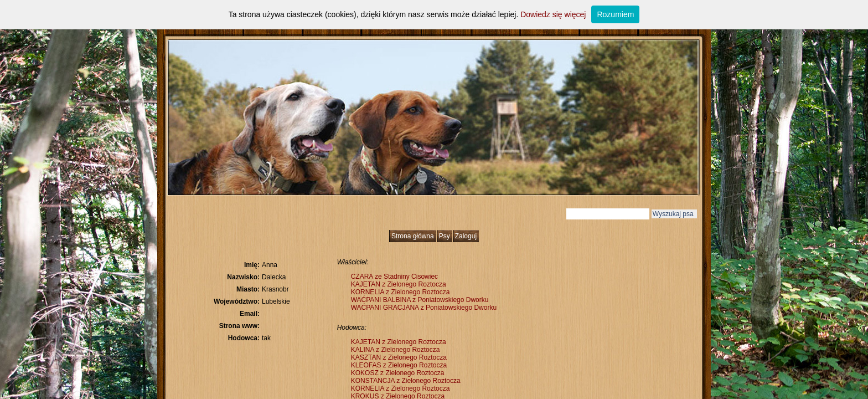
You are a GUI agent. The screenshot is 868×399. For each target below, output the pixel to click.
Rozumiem (615, 14)
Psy (445, 236)
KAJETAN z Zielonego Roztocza (399, 284)
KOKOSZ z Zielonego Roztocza (398, 373)
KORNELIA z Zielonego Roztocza (401, 292)
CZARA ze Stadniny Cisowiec (394, 277)
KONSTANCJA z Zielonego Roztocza (406, 381)
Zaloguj (466, 236)
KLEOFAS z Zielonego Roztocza (399, 365)
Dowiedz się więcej (553, 14)
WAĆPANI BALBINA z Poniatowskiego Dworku (420, 300)
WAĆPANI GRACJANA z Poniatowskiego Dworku (424, 308)
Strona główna (413, 236)
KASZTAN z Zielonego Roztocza (399, 357)
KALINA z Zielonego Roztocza (396, 350)
